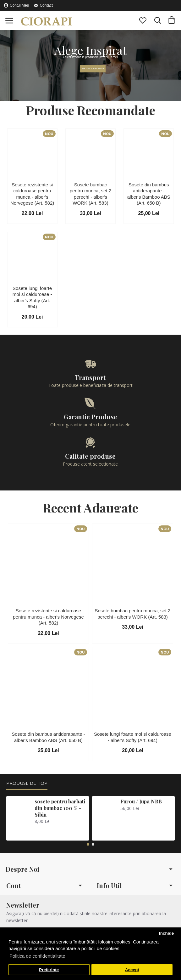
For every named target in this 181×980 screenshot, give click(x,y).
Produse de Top (27, 783)
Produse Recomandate (91, 110)
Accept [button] (132, 970)
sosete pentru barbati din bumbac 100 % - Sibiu (60, 808)
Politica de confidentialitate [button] (37, 956)
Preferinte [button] (49, 970)
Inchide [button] (166, 933)
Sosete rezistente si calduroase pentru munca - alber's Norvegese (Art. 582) (32, 194)
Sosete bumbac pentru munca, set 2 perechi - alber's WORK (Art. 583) (91, 194)
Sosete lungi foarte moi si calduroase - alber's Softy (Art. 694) (32, 297)
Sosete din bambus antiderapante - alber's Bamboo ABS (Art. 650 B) (149, 194)
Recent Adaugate (90, 508)
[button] (88, 844)
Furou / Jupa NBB (141, 802)
